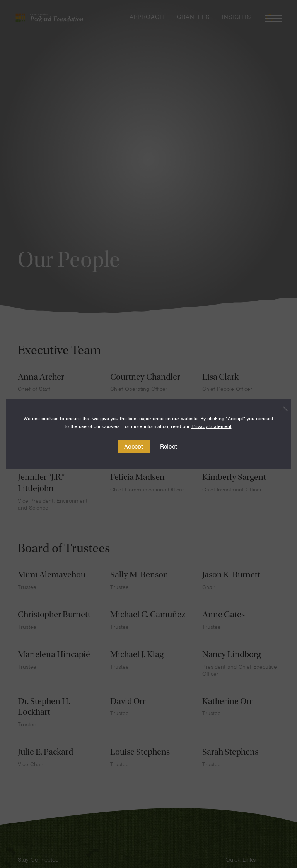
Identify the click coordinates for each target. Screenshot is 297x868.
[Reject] (281, 409)
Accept (134, 447)
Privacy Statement (212, 426)
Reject (169, 447)
